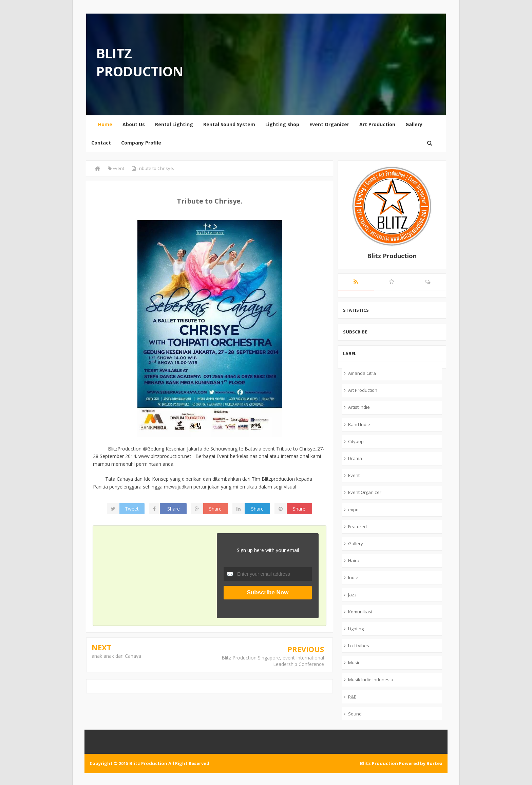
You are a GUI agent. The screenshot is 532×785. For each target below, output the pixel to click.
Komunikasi (360, 612)
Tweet (132, 509)
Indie (353, 577)
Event (354, 475)
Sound (355, 714)
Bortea (434, 763)
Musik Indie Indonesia (371, 679)
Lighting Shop (282, 124)
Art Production (377, 124)
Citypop (356, 441)
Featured (357, 526)
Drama (355, 458)
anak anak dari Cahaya (116, 656)
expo (353, 510)
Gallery (414, 124)
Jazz (352, 595)
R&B (352, 697)
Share (174, 509)
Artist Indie (359, 407)
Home (105, 124)
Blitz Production (140, 62)
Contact (101, 143)
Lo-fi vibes (359, 646)
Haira (354, 560)
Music (354, 663)
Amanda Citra (362, 373)
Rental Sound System (229, 124)
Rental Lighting (174, 124)
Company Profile (141, 143)
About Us (134, 124)
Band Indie (359, 424)
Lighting (356, 629)
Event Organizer (329, 124)
